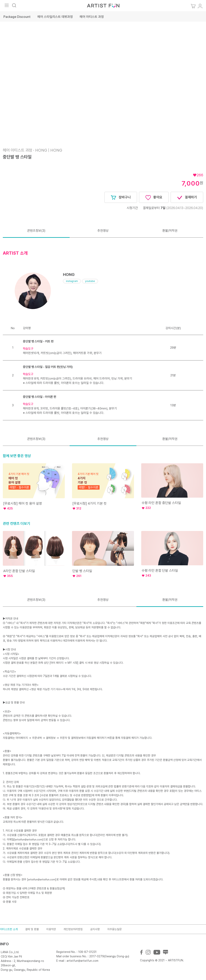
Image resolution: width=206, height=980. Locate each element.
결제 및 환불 (32, 929)
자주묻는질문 (114, 929)
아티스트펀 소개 (9, 929)
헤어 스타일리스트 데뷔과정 (55, 17)
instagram (72, 281)
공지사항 (95, 929)
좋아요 (154, 198)
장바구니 (121, 198)
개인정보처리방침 (73, 929)
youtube (90, 281)
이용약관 (51, 929)
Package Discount (17, 17)
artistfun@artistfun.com (29, 840)
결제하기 (187, 198)
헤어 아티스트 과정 (92, 17)
